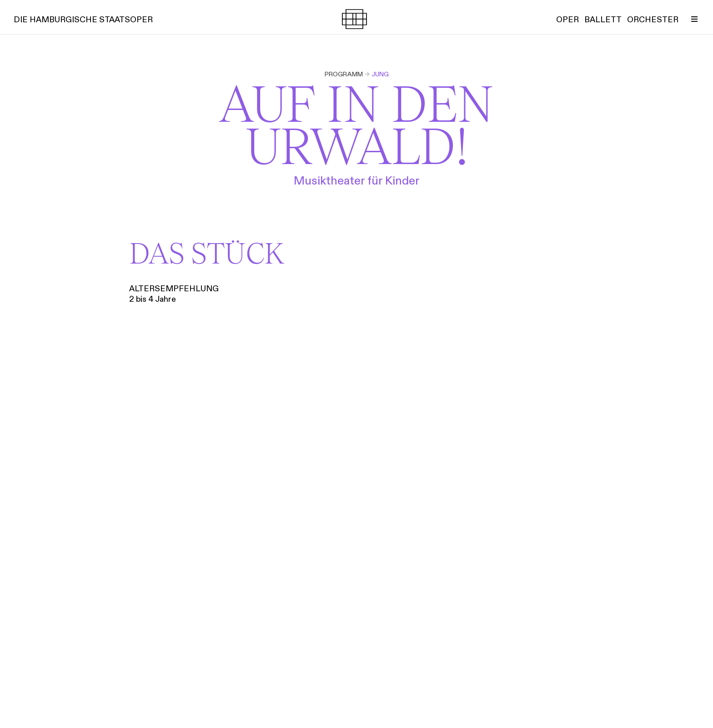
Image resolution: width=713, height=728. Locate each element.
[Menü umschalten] (694, 19)
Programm (344, 74)
